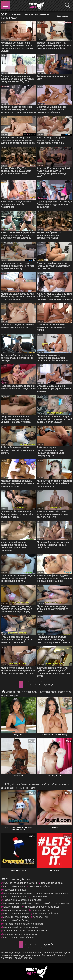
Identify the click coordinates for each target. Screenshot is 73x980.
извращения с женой (52, 883)
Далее (48, 685)
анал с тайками (12, 907)
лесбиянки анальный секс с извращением (26, 931)
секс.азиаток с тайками (45, 914)
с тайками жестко (41, 910)
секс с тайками (39, 897)
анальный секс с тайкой (16, 917)
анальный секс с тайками (17, 903)
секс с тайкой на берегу (16, 920)
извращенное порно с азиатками (42, 907)
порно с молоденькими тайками (21, 934)
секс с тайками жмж (14, 886)
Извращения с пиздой (15, 890)
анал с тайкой (42, 903)
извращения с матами (15, 910)
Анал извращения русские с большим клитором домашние (35, 893)
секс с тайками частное (16, 914)
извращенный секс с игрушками (21, 927)
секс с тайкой (40, 917)
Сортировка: (63, 16)
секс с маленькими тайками (18, 937)
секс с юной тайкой (39, 886)
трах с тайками (62, 903)
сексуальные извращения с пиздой (22, 900)
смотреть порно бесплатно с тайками (24, 924)
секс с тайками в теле (15, 897)
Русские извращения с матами (20, 883)
